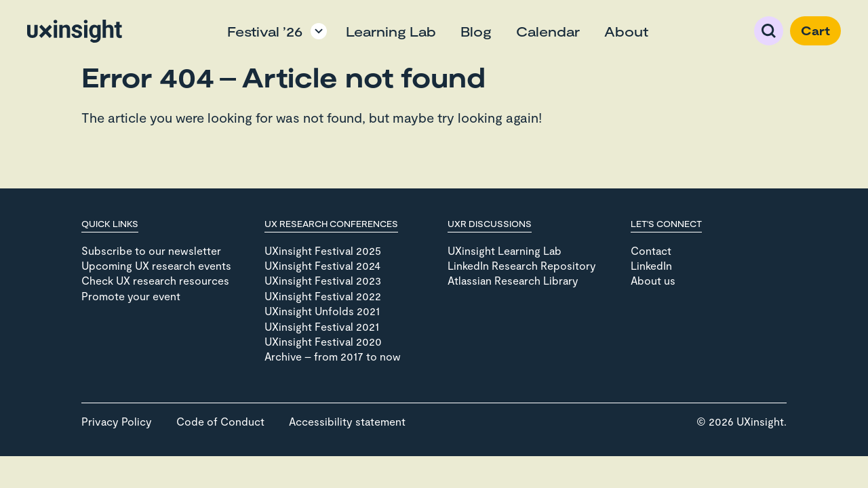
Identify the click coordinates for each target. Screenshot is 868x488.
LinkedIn (651, 265)
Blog (476, 31)
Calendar (548, 31)
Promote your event (131, 296)
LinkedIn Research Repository (522, 265)
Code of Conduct (220, 421)
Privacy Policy (117, 421)
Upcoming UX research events (156, 265)
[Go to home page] (75, 31)
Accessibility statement (347, 421)
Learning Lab (391, 31)
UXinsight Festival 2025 (323, 250)
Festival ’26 (265, 31)
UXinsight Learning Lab (505, 250)
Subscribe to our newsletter (151, 250)
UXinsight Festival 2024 (322, 265)
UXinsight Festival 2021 (322, 326)
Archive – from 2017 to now (333, 356)
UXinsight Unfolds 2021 (322, 311)
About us (653, 280)
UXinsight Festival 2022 (323, 296)
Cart (815, 31)
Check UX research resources (155, 280)
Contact (651, 250)
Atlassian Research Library (513, 280)
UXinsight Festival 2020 (323, 341)
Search (769, 31)
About (626, 31)
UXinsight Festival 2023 (323, 280)
